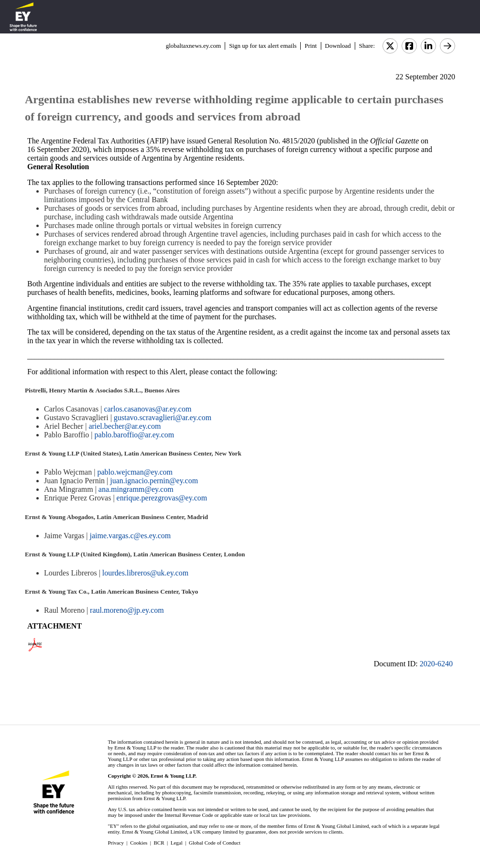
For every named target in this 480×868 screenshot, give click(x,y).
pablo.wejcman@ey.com (135, 472)
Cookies (139, 843)
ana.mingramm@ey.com (136, 489)
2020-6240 (436, 664)
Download (338, 46)
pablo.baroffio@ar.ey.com (135, 435)
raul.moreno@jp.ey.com (127, 610)
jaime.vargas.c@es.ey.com (130, 536)
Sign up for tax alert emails (263, 46)
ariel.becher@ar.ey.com (125, 426)
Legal (177, 843)
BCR (159, 843)
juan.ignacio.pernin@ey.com (154, 481)
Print (311, 46)
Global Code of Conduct (215, 843)
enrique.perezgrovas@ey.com (162, 498)
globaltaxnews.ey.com (193, 46)
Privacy (116, 843)
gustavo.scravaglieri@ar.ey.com (163, 418)
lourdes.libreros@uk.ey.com (145, 573)
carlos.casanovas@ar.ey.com (147, 409)
